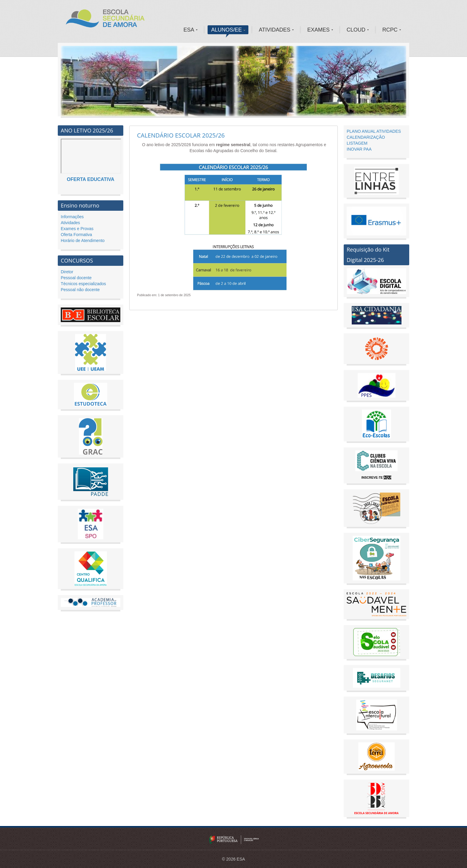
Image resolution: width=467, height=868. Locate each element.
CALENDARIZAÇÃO (366, 137)
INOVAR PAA (359, 149)
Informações (72, 217)
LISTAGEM (357, 143)
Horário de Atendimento (83, 241)
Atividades (70, 223)
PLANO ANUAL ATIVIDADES (374, 131)
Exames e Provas (77, 229)
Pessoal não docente (80, 290)
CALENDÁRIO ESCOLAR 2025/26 (181, 135)
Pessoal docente (76, 278)
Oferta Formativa (76, 235)
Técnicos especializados (83, 284)
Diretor (67, 272)
